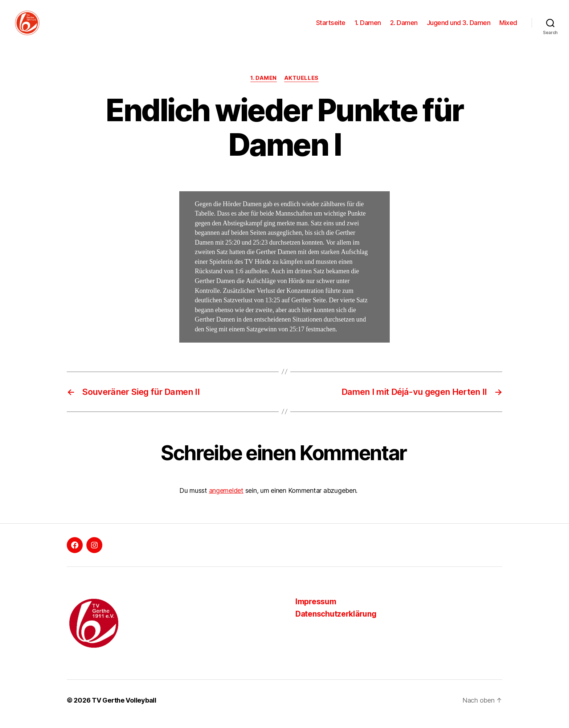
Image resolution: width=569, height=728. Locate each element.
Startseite (331, 26)
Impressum (316, 609)
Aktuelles (301, 85)
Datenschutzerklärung (336, 621)
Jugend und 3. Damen (459, 26)
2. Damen (404, 26)
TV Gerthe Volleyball (124, 707)
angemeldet (226, 498)
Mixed (508, 26)
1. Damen (368, 26)
